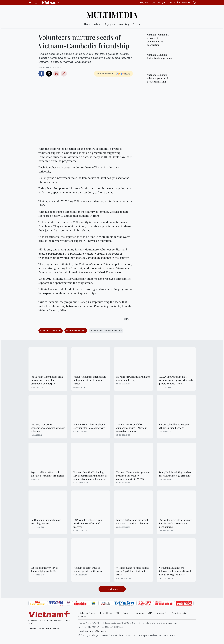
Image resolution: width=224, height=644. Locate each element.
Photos (87, 24)
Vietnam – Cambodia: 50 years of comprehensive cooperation (158, 40)
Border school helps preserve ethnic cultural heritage (174, 426)
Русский (186, 2)
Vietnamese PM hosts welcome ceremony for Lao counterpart (89, 426)
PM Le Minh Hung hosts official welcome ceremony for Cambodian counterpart (47, 380)
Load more (112, 589)
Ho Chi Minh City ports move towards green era (46, 522)
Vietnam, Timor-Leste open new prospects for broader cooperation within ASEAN (133, 476)
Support (127, 613)
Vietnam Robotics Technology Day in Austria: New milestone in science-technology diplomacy (90, 476)
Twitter (49, 74)
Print (56, 74)
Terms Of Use (106, 613)
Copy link (64, 74)
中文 (178, 2)
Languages (139, 613)
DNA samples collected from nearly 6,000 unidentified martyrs (88, 523)
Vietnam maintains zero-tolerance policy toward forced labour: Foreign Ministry (175, 571)
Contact (82, 616)
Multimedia (112, 15)
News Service (162, 613)
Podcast (136, 24)
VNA (150, 613)
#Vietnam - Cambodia (51, 330)
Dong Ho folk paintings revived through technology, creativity (175, 474)
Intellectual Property (87, 613)
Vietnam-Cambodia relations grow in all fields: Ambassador (157, 78)
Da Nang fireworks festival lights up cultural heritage (133, 378)
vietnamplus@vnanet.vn (96, 631)
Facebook (41, 74)
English (153, 2)
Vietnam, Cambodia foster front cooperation (159, 56)
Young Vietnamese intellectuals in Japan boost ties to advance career (90, 380)
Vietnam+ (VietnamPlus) (51, 2)
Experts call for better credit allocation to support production (47, 474)
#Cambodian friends (76, 330)
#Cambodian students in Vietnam (106, 330)
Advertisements (179, 613)
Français (162, 2)
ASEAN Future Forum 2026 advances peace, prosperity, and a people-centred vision (176, 380)
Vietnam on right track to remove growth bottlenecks (88, 569)
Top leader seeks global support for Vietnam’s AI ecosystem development (175, 523)
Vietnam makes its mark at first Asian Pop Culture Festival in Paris (132, 571)
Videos (97, 24)
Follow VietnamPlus (106, 74)
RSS (118, 613)
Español (171, 2)
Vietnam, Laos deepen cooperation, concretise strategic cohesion (48, 428)
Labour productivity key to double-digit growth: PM (44, 569)
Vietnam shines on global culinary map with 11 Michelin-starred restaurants (132, 428)
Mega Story (124, 24)
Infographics (109, 24)
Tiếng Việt (143, 2)
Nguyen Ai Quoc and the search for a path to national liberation (133, 522)
